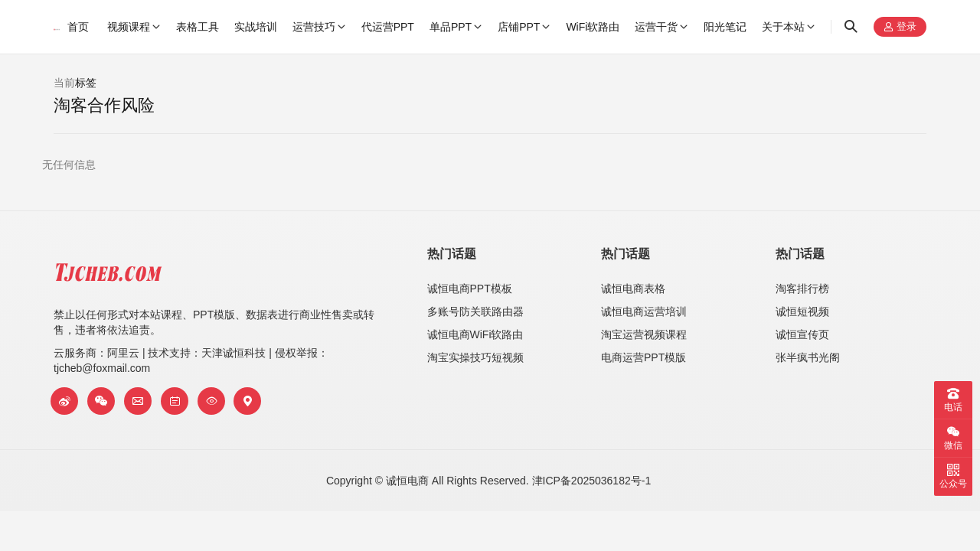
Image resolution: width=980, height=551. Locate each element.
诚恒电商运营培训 (644, 311)
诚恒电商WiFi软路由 (475, 334)
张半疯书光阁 (808, 357)
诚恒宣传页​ (802, 334)
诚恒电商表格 (633, 289)
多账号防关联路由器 (475, 311)
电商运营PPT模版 (644, 357)
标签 (86, 83)
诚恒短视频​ (802, 311)
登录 (900, 27)
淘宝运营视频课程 (644, 334)
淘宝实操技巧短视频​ (475, 357)
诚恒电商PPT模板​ (470, 289)
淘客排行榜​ (802, 289)
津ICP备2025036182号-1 (592, 481)
